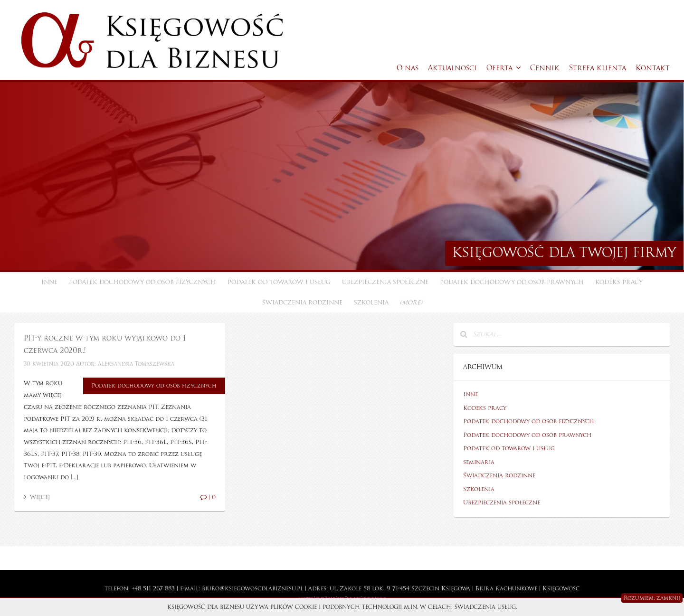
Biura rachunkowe (506, 588)
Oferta (503, 68)
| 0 (208, 497)
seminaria (479, 462)
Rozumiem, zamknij (652, 598)
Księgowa (456, 588)
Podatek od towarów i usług (279, 282)
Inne (49, 282)
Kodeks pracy (619, 282)
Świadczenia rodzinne (302, 303)
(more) (411, 303)
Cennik (545, 68)
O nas (408, 68)
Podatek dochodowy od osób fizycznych (142, 282)
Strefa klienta (598, 68)
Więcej (37, 497)
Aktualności (452, 68)
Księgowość (561, 588)
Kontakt (653, 68)
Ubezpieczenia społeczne (385, 282)
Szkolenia (371, 303)
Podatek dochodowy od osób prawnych (512, 282)
